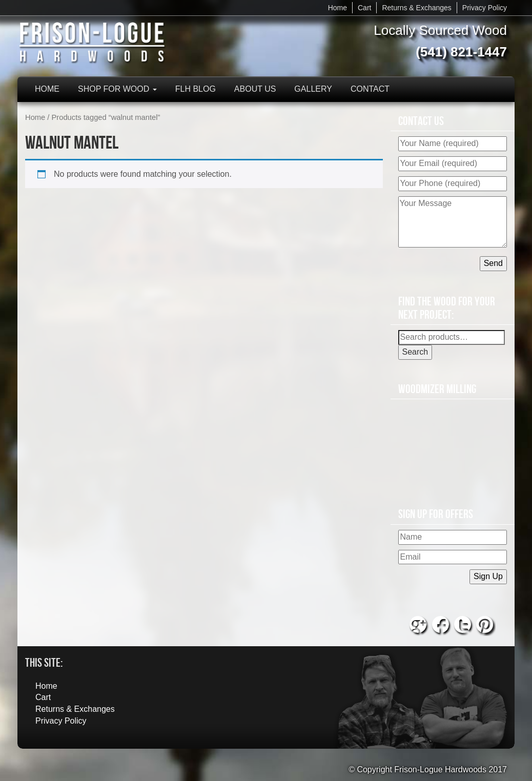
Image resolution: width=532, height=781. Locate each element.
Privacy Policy (485, 8)
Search (415, 352)
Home (337, 8)
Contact (370, 89)
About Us (255, 89)
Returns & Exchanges (416, 8)
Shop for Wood (117, 89)
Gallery (313, 89)
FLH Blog (196, 89)
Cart (364, 8)
